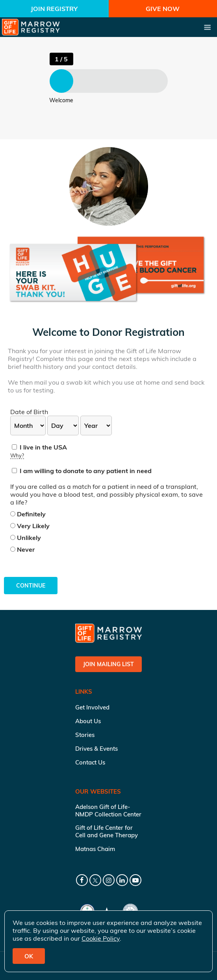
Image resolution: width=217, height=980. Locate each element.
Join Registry (54, 9)
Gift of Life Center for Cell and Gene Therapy (107, 831)
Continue (31, 586)
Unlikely (26, 538)
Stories (85, 735)
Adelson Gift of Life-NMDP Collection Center (108, 811)
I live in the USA (39, 447)
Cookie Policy (101, 938)
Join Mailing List (108, 664)
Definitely (28, 514)
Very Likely (30, 526)
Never (22, 549)
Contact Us (90, 762)
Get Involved (92, 707)
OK (29, 956)
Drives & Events (96, 749)
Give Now (163, 9)
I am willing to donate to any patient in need (82, 471)
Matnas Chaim (95, 849)
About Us (88, 721)
